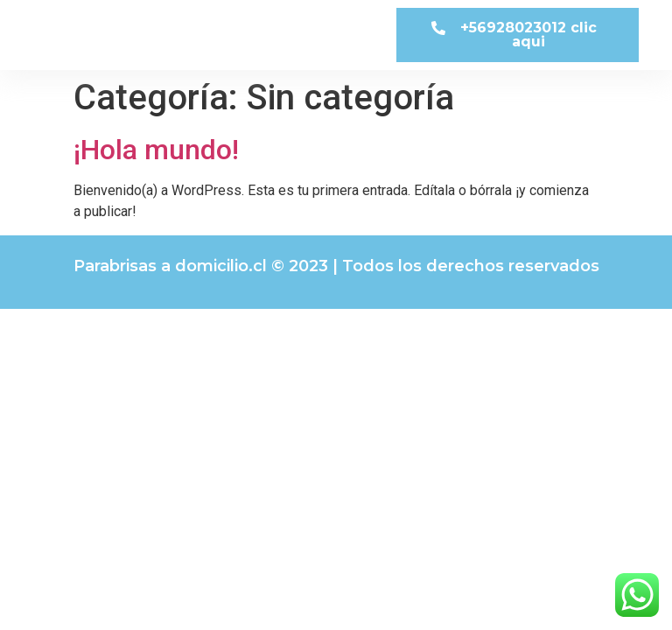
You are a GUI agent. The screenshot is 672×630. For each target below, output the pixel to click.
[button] (517, 35)
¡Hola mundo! (156, 150)
